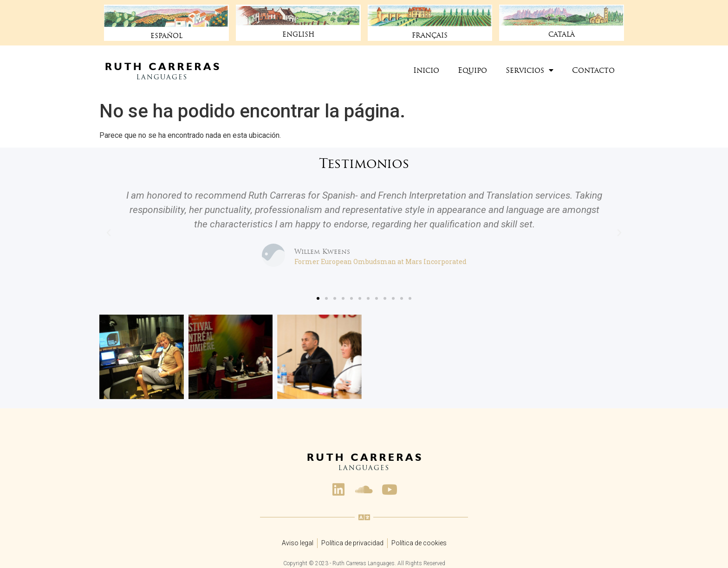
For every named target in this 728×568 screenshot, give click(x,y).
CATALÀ (562, 34)
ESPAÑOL (166, 36)
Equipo (472, 70)
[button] (318, 298)
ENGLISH (298, 34)
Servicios (530, 70)
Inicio (426, 70)
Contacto (593, 70)
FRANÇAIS (430, 35)
